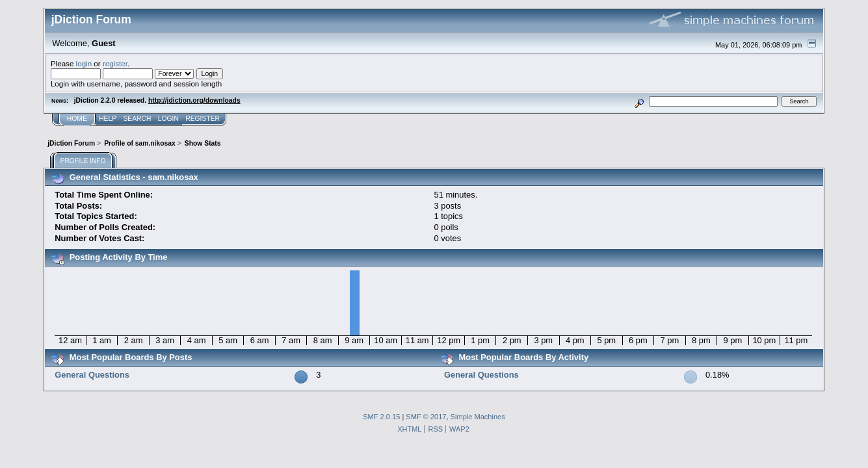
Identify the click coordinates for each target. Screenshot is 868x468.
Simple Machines (478, 417)
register (115, 63)
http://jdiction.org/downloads (194, 100)
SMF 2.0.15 (381, 417)
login (84, 63)
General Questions (92, 375)
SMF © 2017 (426, 417)
